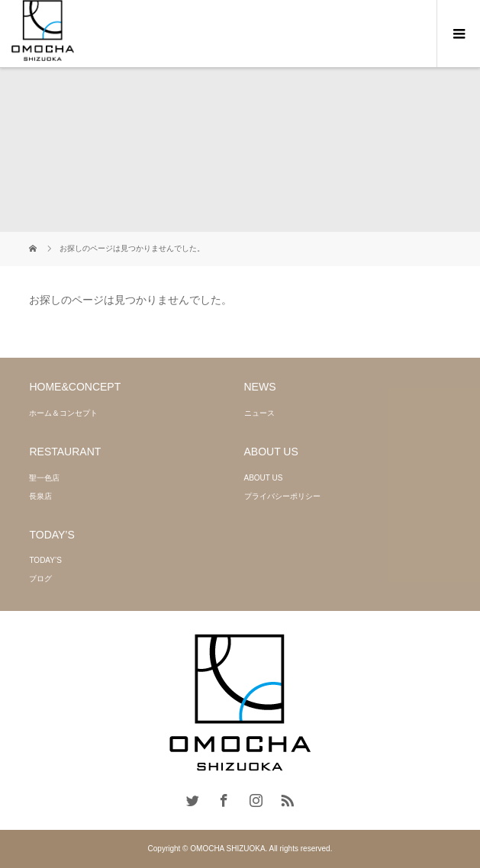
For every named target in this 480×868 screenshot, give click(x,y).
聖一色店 (44, 478)
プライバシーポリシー (282, 496)
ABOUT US (264, 478)
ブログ (40, 579)
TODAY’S (45, 560)
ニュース (259, 413)
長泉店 (40, 496)
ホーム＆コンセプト (63, 413)
